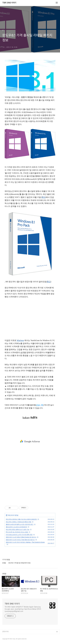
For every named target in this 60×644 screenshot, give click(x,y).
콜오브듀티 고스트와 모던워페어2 (16, 527)
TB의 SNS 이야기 (9, 3)
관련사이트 (6, 632)
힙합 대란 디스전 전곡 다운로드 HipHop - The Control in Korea (25, 542)
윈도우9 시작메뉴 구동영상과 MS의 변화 (19, 522)
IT (7, 515)
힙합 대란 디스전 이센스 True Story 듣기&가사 (20, 540)
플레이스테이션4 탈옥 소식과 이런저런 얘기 (20, 524)
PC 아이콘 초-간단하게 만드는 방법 (17, 532)
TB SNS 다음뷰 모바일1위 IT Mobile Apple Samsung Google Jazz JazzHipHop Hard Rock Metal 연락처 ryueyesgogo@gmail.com (23, 609)
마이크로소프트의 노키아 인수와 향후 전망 (19, 535)
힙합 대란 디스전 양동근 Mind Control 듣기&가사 (21, 537)
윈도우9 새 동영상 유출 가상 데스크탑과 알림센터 (21, 519)
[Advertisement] (30, 441)
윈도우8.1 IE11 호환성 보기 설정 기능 (18, 530)
